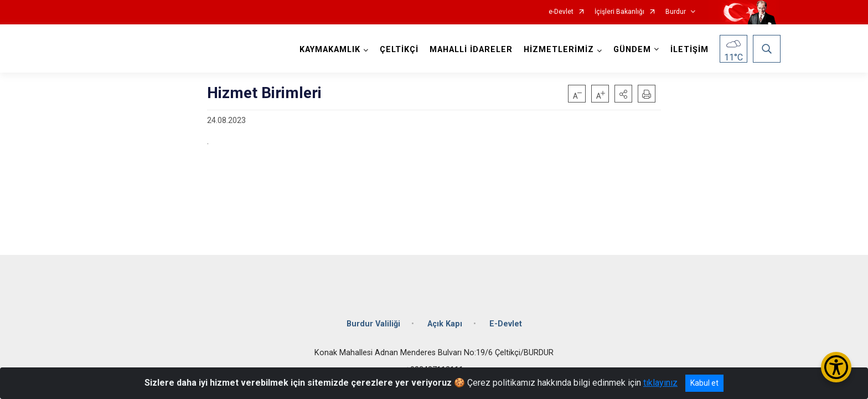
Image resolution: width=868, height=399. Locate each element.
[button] (623, 94)
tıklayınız (660, 383)
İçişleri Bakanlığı (619, 12)
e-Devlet (561, 12)
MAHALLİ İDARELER (469, 50)
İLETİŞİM (688, 50)
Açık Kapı (445, 317)
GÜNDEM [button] (631, 50)
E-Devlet (506, 317)
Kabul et (704, 383)
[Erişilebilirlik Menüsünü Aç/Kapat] (836, 367)
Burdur (676, 12)
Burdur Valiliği (373, 317)
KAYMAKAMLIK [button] (328, 50)
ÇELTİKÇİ (397, 50)
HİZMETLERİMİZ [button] (557, 50)
